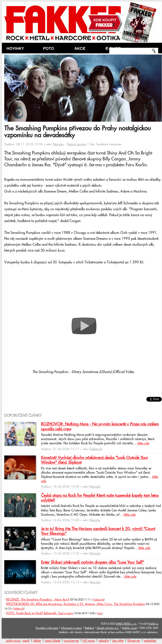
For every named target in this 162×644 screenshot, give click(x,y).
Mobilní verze (129, 628)
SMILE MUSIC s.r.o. (126, 624)
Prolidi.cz (153, 624)
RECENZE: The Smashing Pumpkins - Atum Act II (38, 600)
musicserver (71, 641)
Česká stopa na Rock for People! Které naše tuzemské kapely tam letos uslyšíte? (100, 498)
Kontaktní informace (47, 628)
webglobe (150, 641)
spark (26, 641)
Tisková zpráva (76, 144)
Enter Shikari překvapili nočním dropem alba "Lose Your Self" (92, 562)
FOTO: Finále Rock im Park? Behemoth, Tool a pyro (40, 613)
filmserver (134, 641)
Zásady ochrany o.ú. (108, 628)
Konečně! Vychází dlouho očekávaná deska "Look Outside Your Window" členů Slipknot (94, 460)
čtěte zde (143, 443)
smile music (13, 641)
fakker (37, 641)
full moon (89, 641)
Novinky (58, 144)
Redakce (89, 628)
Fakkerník (96, 449)
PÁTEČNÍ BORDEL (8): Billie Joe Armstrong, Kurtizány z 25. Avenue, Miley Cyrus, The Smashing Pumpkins (76, 604)
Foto (99, 614)
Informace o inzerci (71, 628)
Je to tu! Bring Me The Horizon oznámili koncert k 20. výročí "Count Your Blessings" (98, 531)
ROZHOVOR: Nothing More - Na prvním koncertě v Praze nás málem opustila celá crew (100, 427)
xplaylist (104, 641)
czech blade (52, 641)
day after (118, 641)
